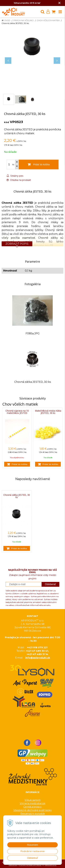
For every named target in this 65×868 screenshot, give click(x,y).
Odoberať (50, 584)
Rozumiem (33, 845)
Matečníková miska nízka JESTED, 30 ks (48, 412)
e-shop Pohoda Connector (30, 865)
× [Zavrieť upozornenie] (60, 3)
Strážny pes (15, 176)
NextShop (13, 865)
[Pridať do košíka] (17, 464)
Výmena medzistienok (32, 803)
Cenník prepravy (32, 807)
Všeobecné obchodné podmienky (33, 810)
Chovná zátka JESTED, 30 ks (17, 496)
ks (13, 165)
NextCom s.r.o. (51, 865)
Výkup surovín (32, 800)
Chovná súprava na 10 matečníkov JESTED (17, 412)
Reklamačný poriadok (33, 814)
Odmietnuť (32, 858)
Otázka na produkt (19, 180)
